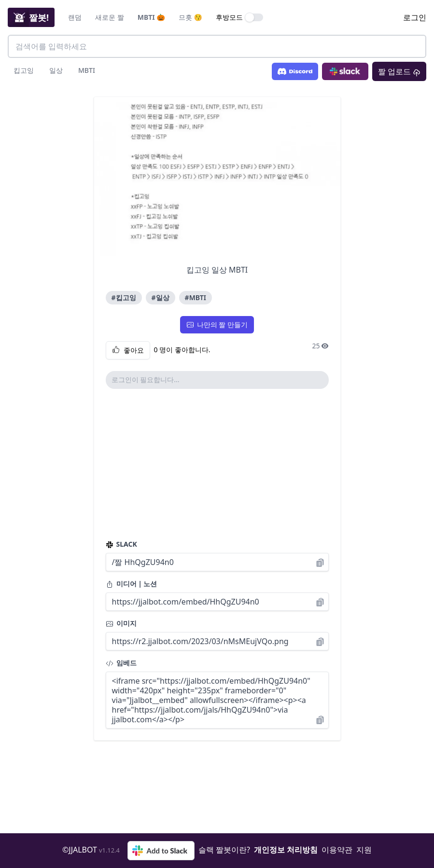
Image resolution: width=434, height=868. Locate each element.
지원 (364, 850)
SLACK (121, 544)
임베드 (121, 663)
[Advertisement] (217, 464)
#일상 (161, 297)
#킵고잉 (124, 297)
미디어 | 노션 (132, 584)
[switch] (254, 17)
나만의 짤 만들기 (217, 324)
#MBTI (196, 297)
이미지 (121, 623)
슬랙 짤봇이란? (224, 850)
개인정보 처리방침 (286, 850)
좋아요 (128, 350)
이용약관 (337, 850)
